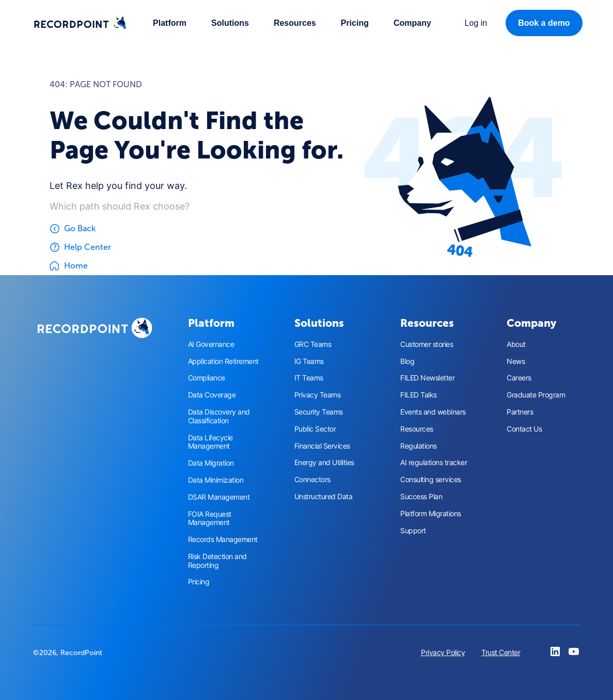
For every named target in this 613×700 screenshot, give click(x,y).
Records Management (223, 539)
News (516, 361)
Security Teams (319, 412)
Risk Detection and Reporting (217, 561)
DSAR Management (219, 497)
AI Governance (211, 344)
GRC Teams (313, 344)
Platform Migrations (431, 514)
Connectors (312, 480)
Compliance (207, 378)
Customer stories (427, 344)
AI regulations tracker (434, 463)
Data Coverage (212, 395)
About (516, 344)
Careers (519, 378)
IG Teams (309, 361)
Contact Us (524, 429)
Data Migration (211, 463)
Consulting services (431, 480)
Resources (417, 429)
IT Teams (309, 378)
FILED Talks (419, 395)
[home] (80, 23)
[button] (170, 23)
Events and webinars (433, 412)
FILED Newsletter (427, 378)
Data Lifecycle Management (210, 442)
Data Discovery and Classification (219, 416)
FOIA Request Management (210, 519)
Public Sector (315, 429)
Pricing (355, 23)
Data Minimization (216, 480)
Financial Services (322, 446)
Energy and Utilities (324, 463)
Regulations (419, 446)
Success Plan (421, 497)
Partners (520, 412)
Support (413, 531)
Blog (407, 361)
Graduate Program (536, 395)
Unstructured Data (324, 497)
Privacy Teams (318, 395)
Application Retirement (223, 361)
